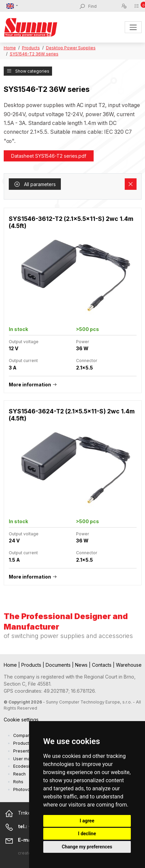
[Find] (104, 6)
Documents (59, 665)
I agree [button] (87, 821)
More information (30, 385)
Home (10, 48)
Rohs (18, 782)
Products (31, 48)
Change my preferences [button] (87, 847)
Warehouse (129, 665)
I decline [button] (87, 834)
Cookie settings (21, 720)
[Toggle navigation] (133, 27)
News (82, 665)
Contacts (102, 665)
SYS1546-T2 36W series (34, 54)
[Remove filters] (131, 184)
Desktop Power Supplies (71, 48)
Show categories (28, 71)
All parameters (35, 184)
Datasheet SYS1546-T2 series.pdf (49, 156)
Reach (19, 774)
